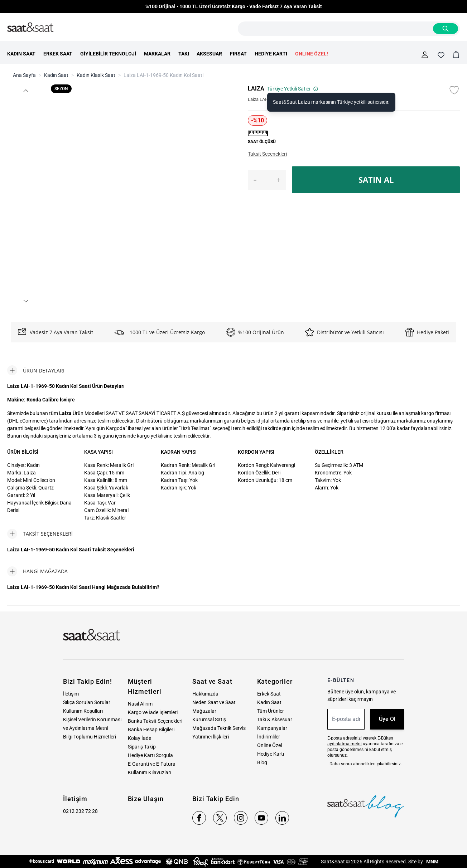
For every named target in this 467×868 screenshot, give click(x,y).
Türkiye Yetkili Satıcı (293, 89)
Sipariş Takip (142, 747)
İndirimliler (269, 737)
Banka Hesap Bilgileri (151, 730)
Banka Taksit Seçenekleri (155, 721)
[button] (25, 91)
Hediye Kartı (271, 754)
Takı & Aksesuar (275, 720)
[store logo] (30, 28)
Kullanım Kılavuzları (150, 772)
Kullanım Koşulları (83, 711)
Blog (262, 762)
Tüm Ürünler (271, 711)
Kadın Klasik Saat (96, 75)
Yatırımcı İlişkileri (211, 737)
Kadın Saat (56, 75)
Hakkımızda (205, 694)
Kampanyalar (272, 728)
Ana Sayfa (24, 75)
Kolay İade (139, 738)
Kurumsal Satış (209, 720)
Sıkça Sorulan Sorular (87, 702)
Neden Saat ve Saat (214, 702)
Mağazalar (204, 711)
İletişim (71, 694)
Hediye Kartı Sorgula (150, 755)
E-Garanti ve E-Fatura (152, 764)
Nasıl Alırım (140, 704)
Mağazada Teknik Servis (219, 728)
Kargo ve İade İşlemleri (153, 712)
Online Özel (269, 745)
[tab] (36, 370)
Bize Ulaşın (146, 799)
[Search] (446, 29)
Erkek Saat (269, 694)
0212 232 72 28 (80, 811)
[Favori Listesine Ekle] (454, 90)
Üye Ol (387, 719)
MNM (432, 862)
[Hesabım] (425, 55)
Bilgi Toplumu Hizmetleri (90, 737)
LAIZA (256, 89)
